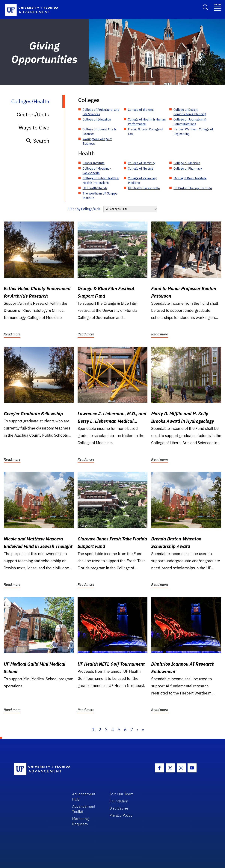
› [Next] (137, 730)
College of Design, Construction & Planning (190, 112)
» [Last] (143, 730)
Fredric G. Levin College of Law (146, 132)
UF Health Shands (95, 188)
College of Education (97, 119)
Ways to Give (34, 128)
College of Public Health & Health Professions (101, 180)
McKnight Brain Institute (190, 178)
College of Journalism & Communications (190, 122)
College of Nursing (141, 168)
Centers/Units (33, 114)
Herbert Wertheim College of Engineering (193, 132)
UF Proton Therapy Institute (193, 188)
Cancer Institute (94, 163)
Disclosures (119, 808)
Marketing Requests (80, 821)
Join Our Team (121, 794)
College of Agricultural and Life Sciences (101, 112)
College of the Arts (141, 110)
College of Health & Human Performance (147, 122)
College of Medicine (187, 163)
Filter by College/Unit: (85, 209)
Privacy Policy (121, 815)
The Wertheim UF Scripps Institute (100, 196)
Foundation (119, 801)
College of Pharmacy (188, 168)
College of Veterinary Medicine (142, 180)
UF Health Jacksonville (144, 188)
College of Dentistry (142, 163)
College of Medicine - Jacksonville (97, 171)
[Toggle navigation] (218, 7)
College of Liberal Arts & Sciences (99, 132)
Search (38, 141)
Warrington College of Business (98, 141)
